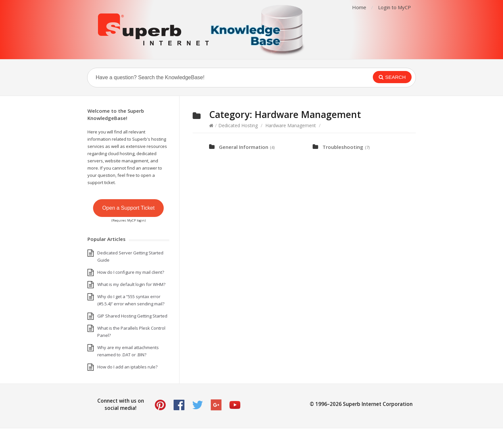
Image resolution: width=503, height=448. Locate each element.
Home (359, 7)
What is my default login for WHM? (131, 284)
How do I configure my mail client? (131, 272)
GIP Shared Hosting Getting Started (132, 316)
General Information (244, 147)
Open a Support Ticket (128, 208)
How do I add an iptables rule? (127, 367)
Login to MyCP (395, 7)
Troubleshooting (343, 147)
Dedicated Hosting (238, 125)
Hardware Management (291, 125)
